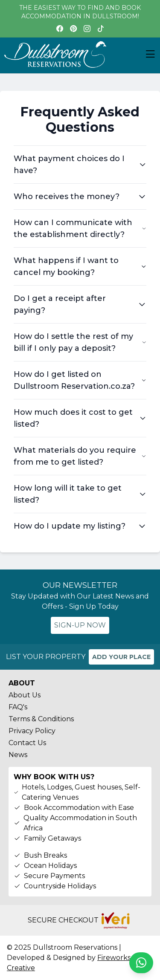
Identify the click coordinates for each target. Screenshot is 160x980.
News (18, 755)
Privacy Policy (32, 731)
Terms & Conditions (41, 719)
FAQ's (18, 707)
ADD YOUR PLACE (121, 657)
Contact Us (27, 743)
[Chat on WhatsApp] (141, 963)
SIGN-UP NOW (80, 625)
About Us (25, 695)
